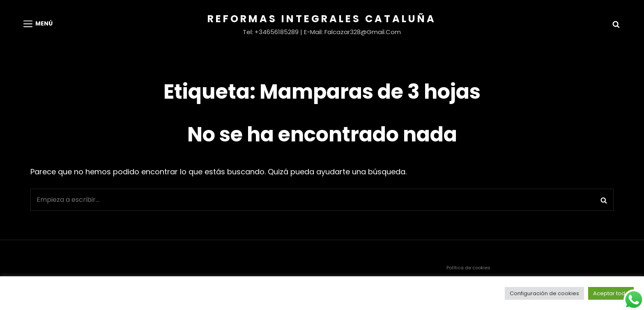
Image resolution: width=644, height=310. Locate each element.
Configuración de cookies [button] (544, 293)
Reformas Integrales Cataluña (322, 19)
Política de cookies (468, 268)
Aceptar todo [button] (611, 293)
